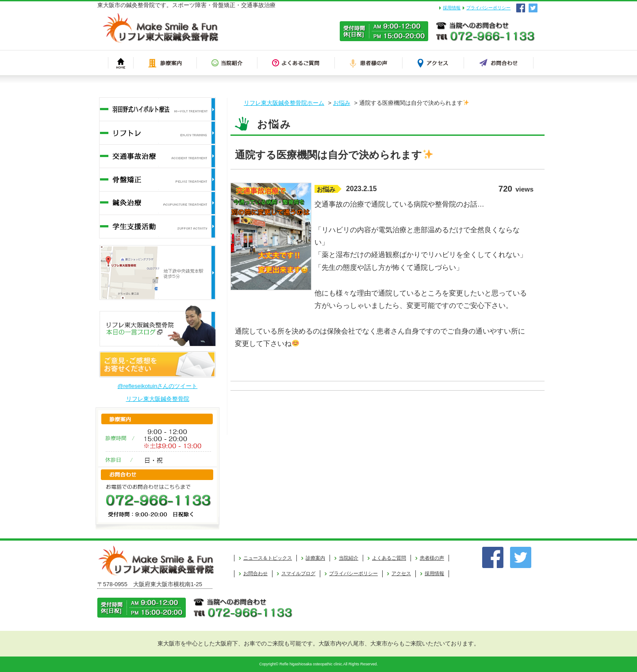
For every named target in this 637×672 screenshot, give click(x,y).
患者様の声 (432, 558)
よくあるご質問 (389, 558)
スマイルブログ (298, 573)
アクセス (401, 573)
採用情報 (452, 8)
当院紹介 (349, 558)
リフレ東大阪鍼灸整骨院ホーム (284, 103)
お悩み (342, 103)
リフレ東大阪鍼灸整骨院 (158, 399)
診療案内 (315, 558)
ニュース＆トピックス (268, 558)
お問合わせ (255, 573)
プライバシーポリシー (488, 8)
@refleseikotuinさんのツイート (158, 386)
